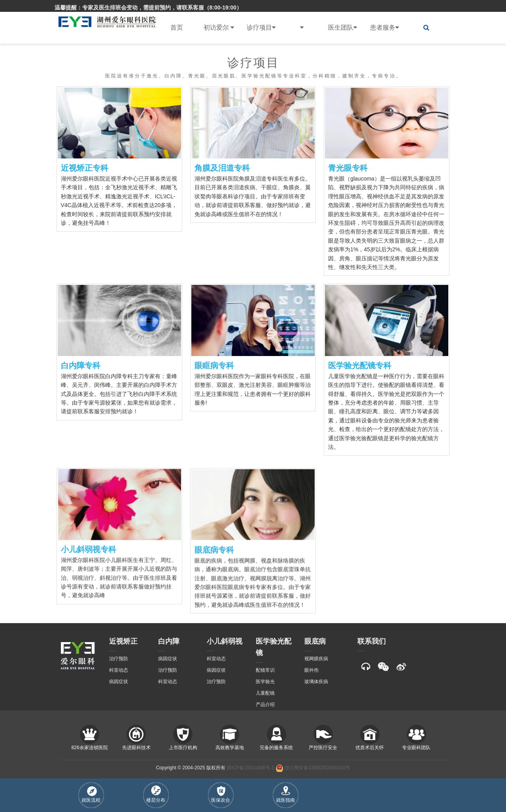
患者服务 (384, 28)
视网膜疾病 (316, 659)
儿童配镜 (265, 693)
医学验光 (265, 682)
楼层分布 (156, 794)
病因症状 (119, 682)
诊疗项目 (261, 28)
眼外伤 (312, 670)
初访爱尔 (219, 28)
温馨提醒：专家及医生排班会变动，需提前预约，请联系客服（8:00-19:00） (148, 8)
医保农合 (221, 794)
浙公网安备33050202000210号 (313, 768)
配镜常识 (265, 670)
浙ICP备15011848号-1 (250, 768)
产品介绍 (265, 705)
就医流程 (91, 795)
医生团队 (343, 28)
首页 (177, 27)
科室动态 (119, 670)
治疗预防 (119, 659)
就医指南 (285, 794)
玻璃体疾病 (316, 682)
